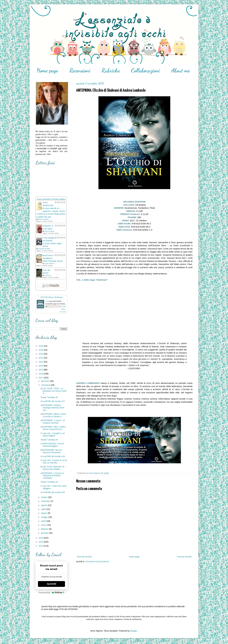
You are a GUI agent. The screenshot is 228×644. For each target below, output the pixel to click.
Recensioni (80, 70)
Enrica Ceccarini (44, 219)
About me (181, 70)
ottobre (44, 497)
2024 (41, 350)
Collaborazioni (146, 70)
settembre (46, 501)
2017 (41, 378)
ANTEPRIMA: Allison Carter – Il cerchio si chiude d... (54, 415)
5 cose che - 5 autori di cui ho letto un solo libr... (54, 462)
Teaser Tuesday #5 (49, 397)
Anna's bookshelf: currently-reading (51, 199)
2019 (41, 370)
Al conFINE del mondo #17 (53, 401)
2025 (41, 346)
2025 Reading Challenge (51, 297)
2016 (41, 538)
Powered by (52, 593)
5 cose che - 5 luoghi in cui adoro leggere (53, 435)
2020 (41, 366)
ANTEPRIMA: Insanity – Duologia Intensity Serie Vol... (52, 408)
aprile (44, 521)
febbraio (45, 529)
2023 (41, 354)
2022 (41, 358)
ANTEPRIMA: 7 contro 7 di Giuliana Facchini (53, 422)
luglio (44, 509)
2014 (41, 546)
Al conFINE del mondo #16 (53, 456)
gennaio (45, 533)
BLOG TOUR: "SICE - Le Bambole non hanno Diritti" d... (54, 391)
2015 (41, 542)
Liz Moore (48, 275)
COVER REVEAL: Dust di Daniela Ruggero (52, 445)
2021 (41, 362)
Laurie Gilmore (49, 264)
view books (63, 312)
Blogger (134, 631)
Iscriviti (52, 584)
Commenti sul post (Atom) (97, 561)
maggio (45, 517)
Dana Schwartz (49, 231)
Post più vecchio (184, 557)
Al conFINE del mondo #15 (53, 492)
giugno (44, 513)
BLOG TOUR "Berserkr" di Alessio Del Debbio (52, 468)
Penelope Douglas (44, 249)
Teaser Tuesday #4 (49, 440)
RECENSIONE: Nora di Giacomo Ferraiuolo (51, 451)
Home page (47, 70)
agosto (44, 505)
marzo (44, 525)
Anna (47, 301)
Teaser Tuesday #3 (49, 482)
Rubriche (111, 70)
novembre (46, 385)
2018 (41, 374)
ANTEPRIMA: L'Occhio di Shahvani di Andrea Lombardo (52, 476)
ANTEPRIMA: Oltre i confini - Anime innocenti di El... (54, 428)
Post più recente (84, 557)
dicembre (45, 381)
